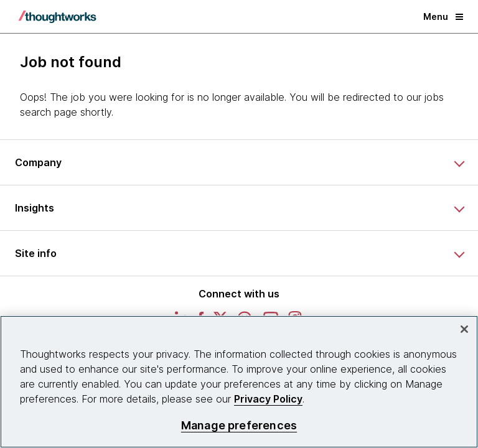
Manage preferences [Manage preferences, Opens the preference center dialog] (239, 425)
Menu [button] (443, 16)
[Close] (464, 329)
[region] (239, 382)
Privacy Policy (268, 399)
